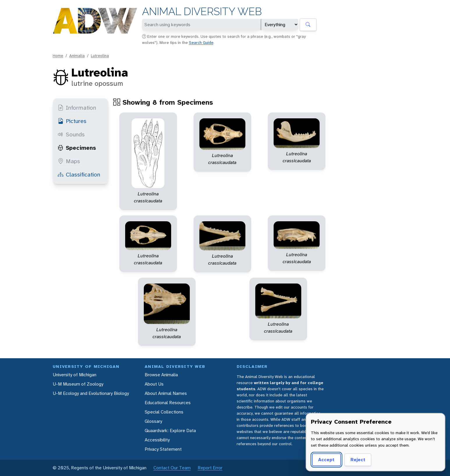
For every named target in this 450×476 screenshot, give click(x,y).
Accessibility (157, 440)
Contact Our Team (172, 468)
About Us (154, 384)
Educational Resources (168, 403)
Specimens (77, 148)
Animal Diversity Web (202, 11)
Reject (358, 460)
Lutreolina (100, 56)
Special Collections (164, 412)
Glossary (153, 421)
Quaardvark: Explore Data (170, 430)
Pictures (72, 121)
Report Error (210, 468)
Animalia (77, 56)
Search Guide (201, 42)
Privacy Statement (163, 449)
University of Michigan (75, 375)
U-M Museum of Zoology (78, 384)
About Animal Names (166, 393)
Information (77, 108)
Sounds (71, 134)
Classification (79, 174)
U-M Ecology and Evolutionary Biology (91, 393)
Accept (326, 460)
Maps (69, 161)
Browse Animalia (161, 375)
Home (58, 56)
